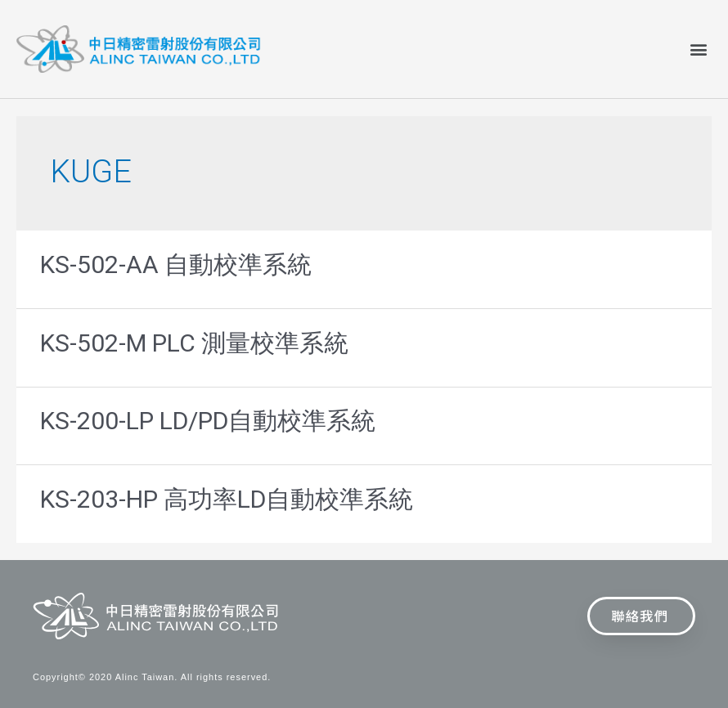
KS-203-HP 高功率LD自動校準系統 (227, 499)
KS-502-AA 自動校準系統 (176, 264)
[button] (698, 49)
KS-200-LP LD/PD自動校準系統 (208, 421)
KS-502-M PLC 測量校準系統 (194, 343)
